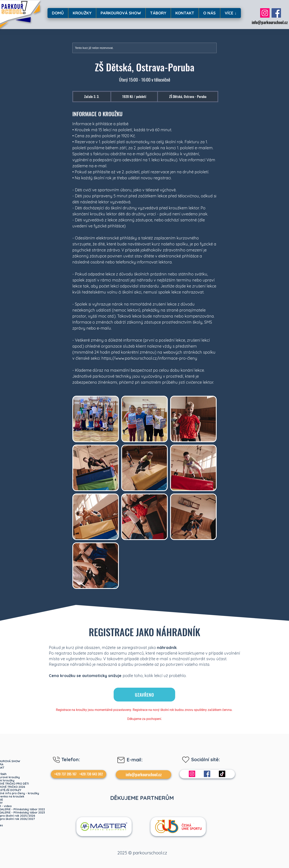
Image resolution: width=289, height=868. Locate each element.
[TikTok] (222, 774)
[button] (82, 13)
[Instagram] (265, 13)
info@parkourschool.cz (270, 22)
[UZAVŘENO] (144, 695)
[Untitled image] (96, 419)
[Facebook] (276, 13)
